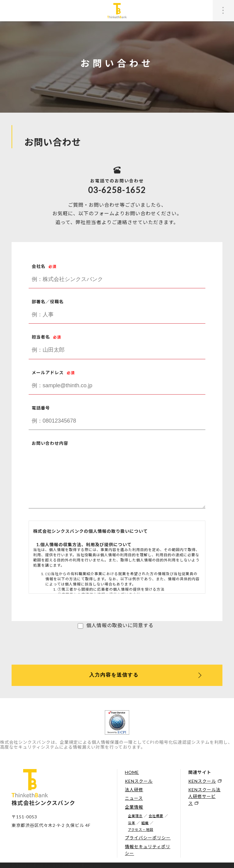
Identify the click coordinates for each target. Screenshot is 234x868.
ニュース (134, 798)
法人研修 (134, 790)
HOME (132, 772)
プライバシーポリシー (148, 838)
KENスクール (139, 781)
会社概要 (156, 816)
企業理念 (135, 816)
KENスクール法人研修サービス (204, 796)
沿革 (132, 823)
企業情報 (134, 807)
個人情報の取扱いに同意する (120, 625)
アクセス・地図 (141, 829)
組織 (145, 823)
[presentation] (58, 647)
